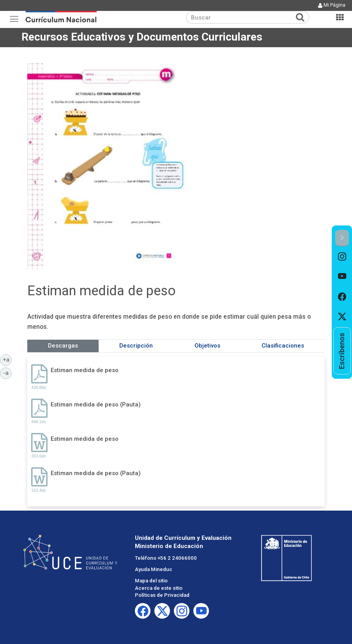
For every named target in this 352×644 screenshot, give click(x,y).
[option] (342, 257)
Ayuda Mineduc (154, 569)
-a (7, 373)
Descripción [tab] (136, 346)
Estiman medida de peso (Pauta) (96, 404)
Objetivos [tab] (207, 346)
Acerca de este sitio (159, 588)
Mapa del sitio (151, 581)
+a (7, 359)
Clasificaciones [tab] (283, 346)
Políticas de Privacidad (162, 595)
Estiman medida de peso (85, 370)
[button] (342, 238)
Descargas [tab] (63, 346)
